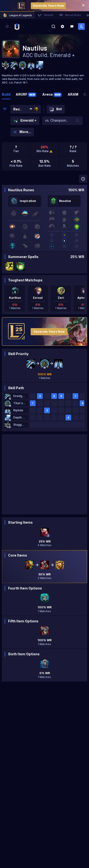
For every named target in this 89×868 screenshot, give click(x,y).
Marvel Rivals (70, 15)
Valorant (45, 15)
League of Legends (17, 15)
